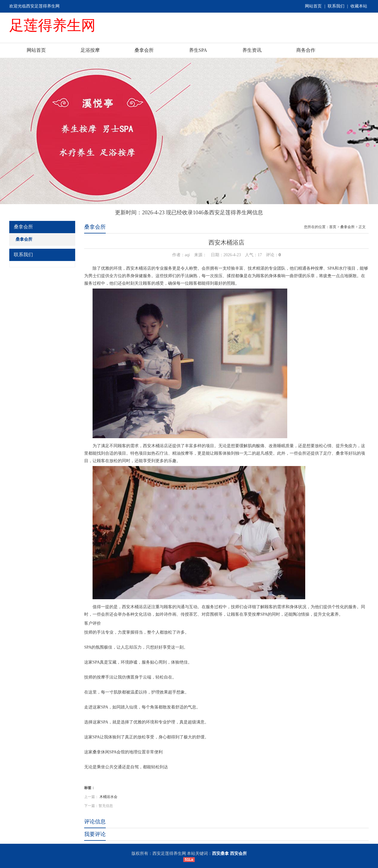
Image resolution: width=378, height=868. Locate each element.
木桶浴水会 (108, 797)
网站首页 (313, 6)
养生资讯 (252, 50)
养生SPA (198, 50)
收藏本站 (359, 6)
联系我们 (336, 6)
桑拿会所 (144, 50)
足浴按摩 (90, 50)
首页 (333, 227)
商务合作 (306, 50)
